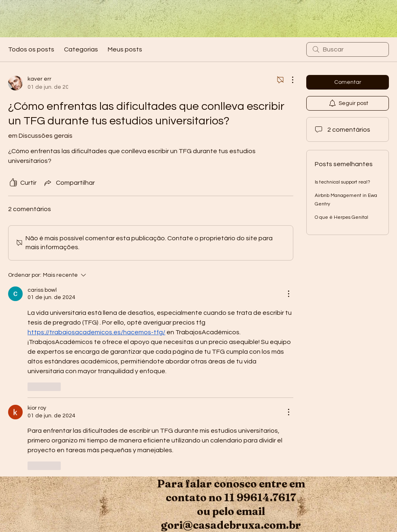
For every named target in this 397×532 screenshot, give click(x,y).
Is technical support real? (343, 182)
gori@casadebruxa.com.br (231, 525)
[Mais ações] (288, 80)
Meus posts (125, 49)
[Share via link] (69, 183)
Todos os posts (31, 49)
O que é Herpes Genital (342, 217)
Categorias (81, 49)
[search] (348, 49)
